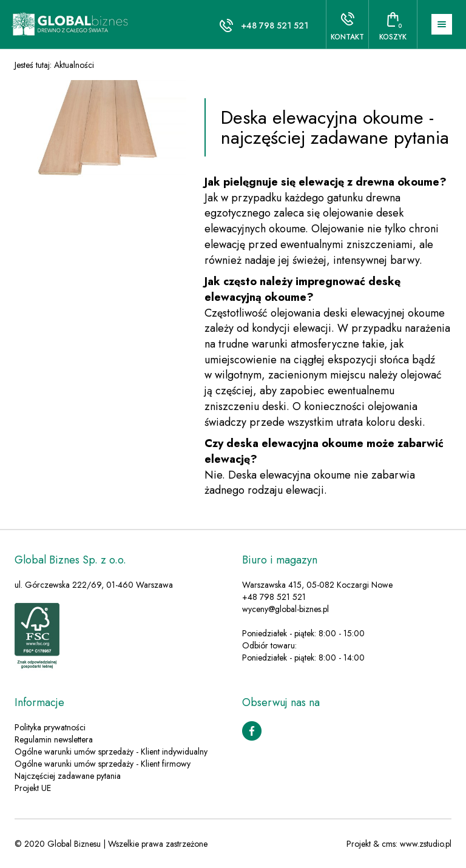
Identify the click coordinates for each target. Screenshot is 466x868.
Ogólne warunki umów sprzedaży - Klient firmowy (103, 764)
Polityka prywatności (50, 727)
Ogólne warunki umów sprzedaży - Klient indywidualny (111, 752)
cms (389, 844)
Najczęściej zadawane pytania (68, 776)
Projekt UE (33, 788)
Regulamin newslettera (54, 739)
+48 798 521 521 (275, 25)
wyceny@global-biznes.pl (285, 609)
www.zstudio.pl (426, 844)
